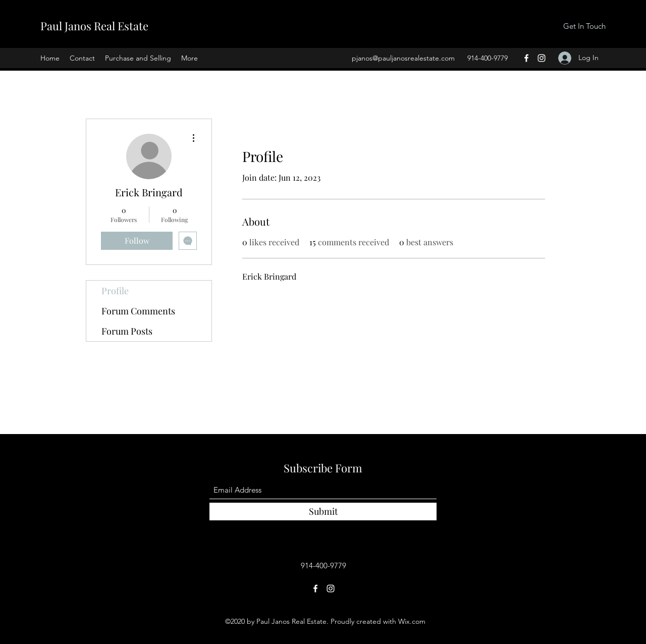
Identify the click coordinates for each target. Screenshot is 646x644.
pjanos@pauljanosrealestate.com (403, 58)
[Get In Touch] (584, 26)
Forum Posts (127, 331)
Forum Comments (138, 311)
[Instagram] (542, 58)
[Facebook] (526, 58)
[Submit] (323, 512)
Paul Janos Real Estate (94, 26)
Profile (115, 291)
